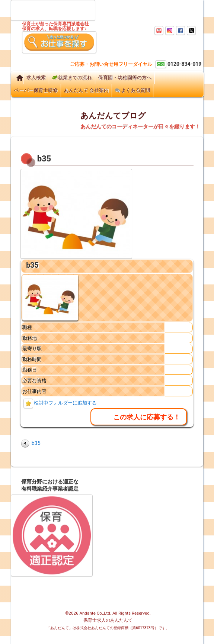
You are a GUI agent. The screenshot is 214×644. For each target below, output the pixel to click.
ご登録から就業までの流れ (132, 507)
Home (17, 78)
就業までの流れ (72, 78)
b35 (32, 265)
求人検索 (36, 78)
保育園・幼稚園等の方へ (125, 78)
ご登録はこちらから (50, 59)
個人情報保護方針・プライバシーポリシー (132, 577)
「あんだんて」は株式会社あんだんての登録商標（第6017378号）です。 (108, 628)
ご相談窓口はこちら (105, 58)
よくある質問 (132, 90)
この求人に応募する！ (147, 417)
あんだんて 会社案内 (86, 90)
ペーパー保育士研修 (36, 90)
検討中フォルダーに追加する (65, 403)
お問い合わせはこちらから (152, 58)
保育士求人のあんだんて (108, 620)
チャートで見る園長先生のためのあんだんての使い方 (134, 532)
